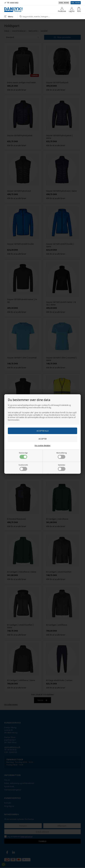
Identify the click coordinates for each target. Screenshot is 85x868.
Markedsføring (61, 455)
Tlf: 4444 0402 (13, 3)
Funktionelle (23, 467)
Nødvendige (23, 455)
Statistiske (62, 467)
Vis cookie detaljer (42, 445)
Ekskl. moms (64, 3)
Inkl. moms (76, 3)
